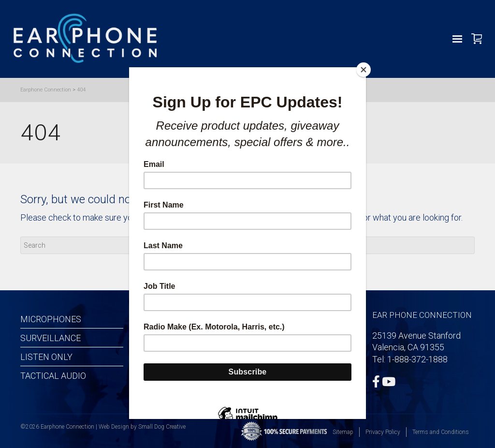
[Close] (364, 70)
